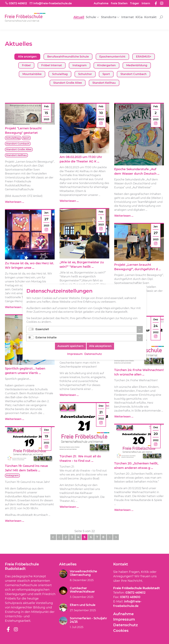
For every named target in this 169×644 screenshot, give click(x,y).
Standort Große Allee (68, 83)
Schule (91, 17)
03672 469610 (130, 597)
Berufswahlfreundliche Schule (68, 57)
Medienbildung (137, 65)
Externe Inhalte (46, 337)
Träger (135, 3)
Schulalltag (60, 74)
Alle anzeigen (27, 57)
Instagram (80, 65)
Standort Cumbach (134, 74)
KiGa (139, 17)
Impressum (124, 619)
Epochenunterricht (112, 57)
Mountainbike (32, 74)
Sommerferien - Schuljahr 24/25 (88, 620)
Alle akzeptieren (100, 346)
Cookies (121, 630)
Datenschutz (126, 625)
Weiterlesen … (15, 202)
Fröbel (26, 65)
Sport (106, 74)
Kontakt (150, 17)
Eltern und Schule (83, 605)
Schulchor (85, 74)
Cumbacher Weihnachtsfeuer (82, 590)
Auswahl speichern (70, 346)
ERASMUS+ (144, 57)
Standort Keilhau (104, 83)
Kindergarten (106, 65)
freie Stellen (119, 3)
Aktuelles (68, 564)
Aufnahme (101, 3)
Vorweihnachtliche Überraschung (83, 573)
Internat (128, 17)
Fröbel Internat (52, 65)
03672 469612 (135, 593)
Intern (146, 3)
